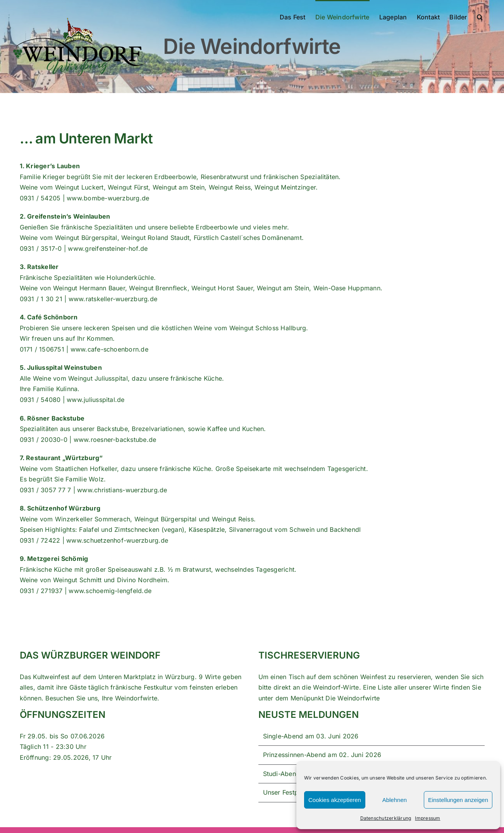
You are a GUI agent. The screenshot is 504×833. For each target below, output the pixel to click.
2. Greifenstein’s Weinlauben (65, 216)
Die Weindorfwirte (353, 698)
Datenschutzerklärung (386, 818)
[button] (480, 16)
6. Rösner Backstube (52, 418)
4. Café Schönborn (49, 317)
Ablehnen (395, 800)
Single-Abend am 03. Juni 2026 (311, 736)
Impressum (427, 818)
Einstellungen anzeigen (458, 800)
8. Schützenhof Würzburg (60, 508)
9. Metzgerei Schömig (54, 559)
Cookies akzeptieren (335, 800)
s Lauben (66, 166)
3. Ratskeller (39, 267)
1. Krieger (35, 166)
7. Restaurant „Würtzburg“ (61, 458)
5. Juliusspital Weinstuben (61, 367)
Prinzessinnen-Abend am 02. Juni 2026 (322, 755)
